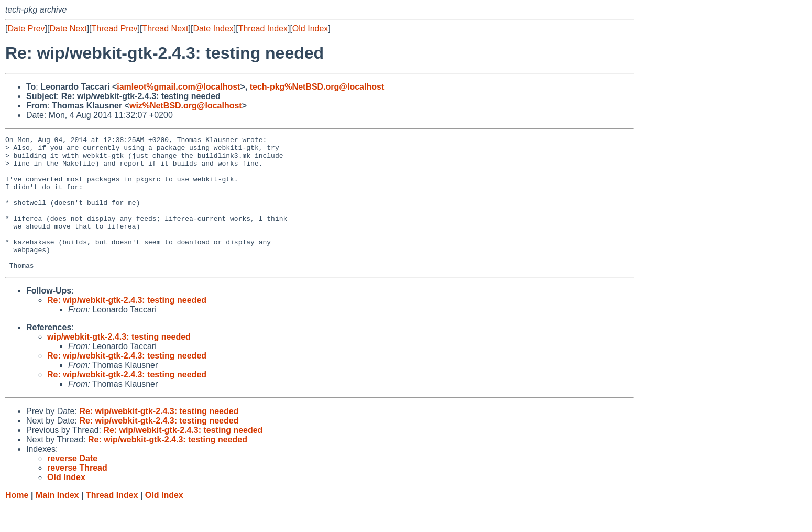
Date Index (213, 29)
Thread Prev (115, 29)
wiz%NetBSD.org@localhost (186, 106)
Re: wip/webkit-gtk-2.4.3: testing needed (127, 327)
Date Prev (26, 29)
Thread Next (165, 29)
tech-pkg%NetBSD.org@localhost (317, 87)
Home (17, 522)
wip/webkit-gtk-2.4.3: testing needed (119, 363)
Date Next (68, 29)
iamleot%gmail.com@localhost (178, 87)
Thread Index (263, 29)
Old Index (310, 29)
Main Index (57, 522)
